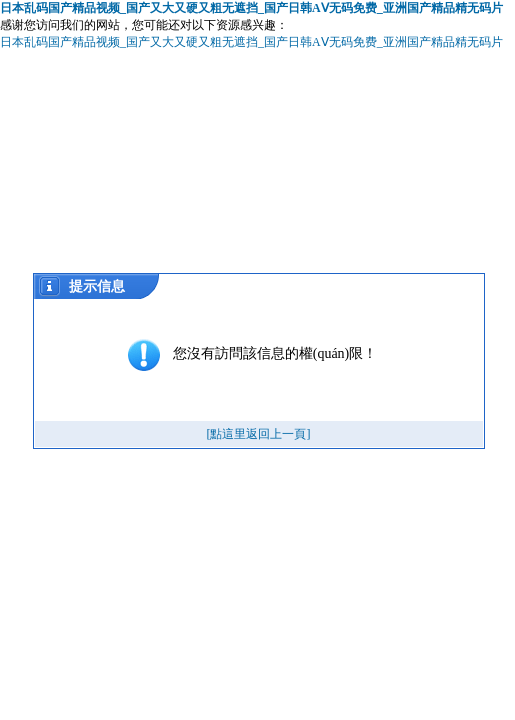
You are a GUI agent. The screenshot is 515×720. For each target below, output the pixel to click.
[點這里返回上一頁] (259, 434)
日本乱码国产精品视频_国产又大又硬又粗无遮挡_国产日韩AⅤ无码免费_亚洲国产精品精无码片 (251, 8)
